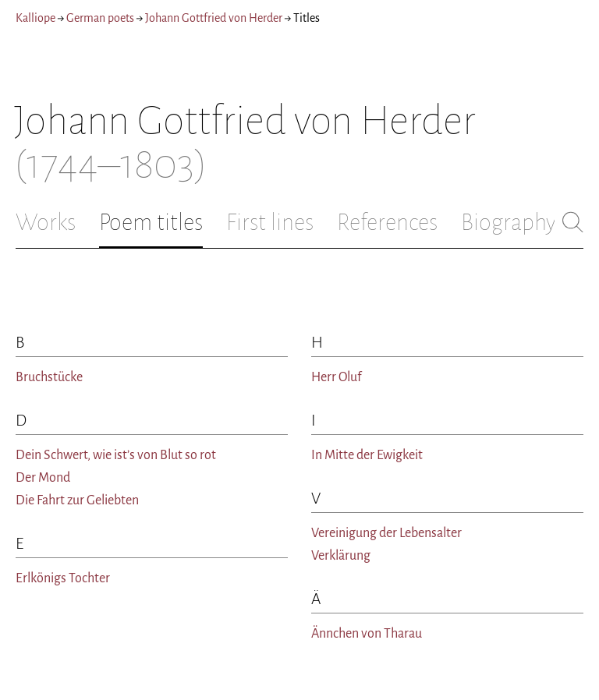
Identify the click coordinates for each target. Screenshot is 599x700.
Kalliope (35, 18)
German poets (100, 18)
